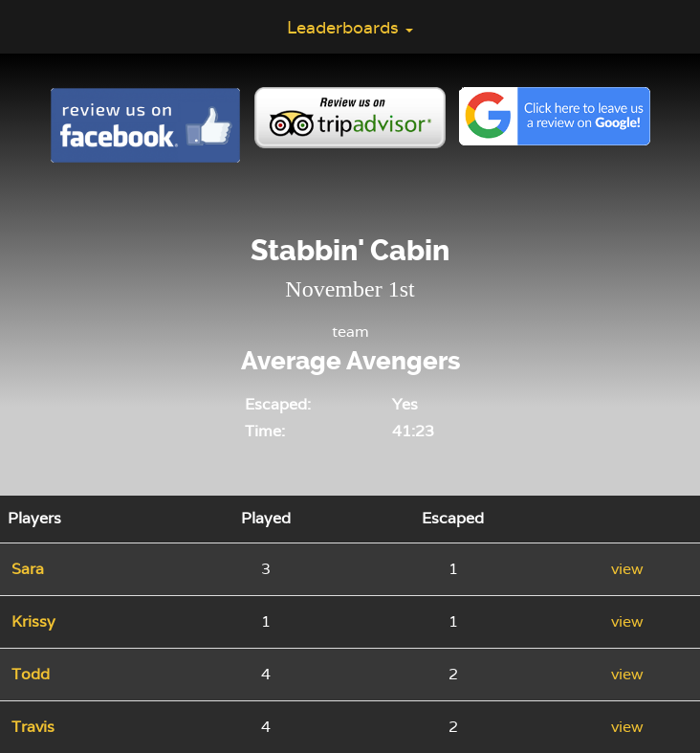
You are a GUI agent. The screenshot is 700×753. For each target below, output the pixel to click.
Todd (31, 674)
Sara (28, 569)
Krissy (33, 621)
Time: (265, 431)
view (627, 569)
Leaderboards (350, 27)
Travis (33, 727)
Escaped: (278, 404)
